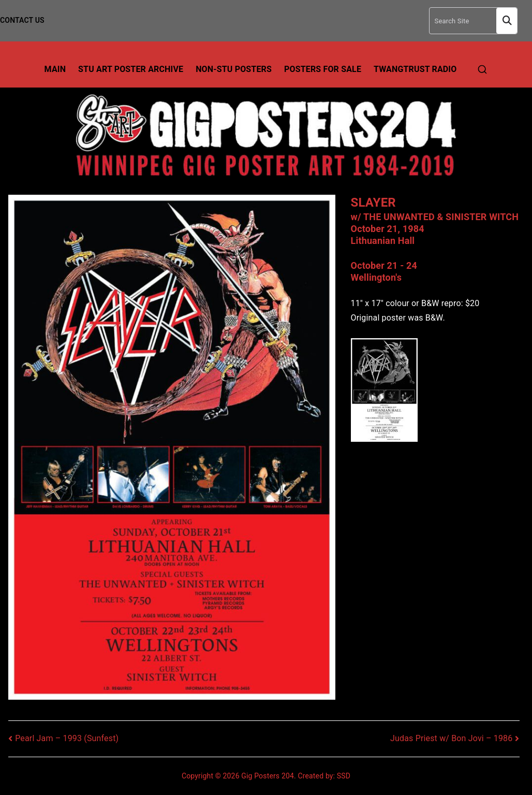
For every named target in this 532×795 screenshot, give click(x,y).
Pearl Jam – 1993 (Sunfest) (67, 738)
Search (507, 21)
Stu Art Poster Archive (131, 69)
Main (55, 69)
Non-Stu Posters (234, 69)
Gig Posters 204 (268, 776)
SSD (344, 776)
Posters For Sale (323, 69)
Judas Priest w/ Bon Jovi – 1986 (451, 738)
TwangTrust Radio (415, 69)
